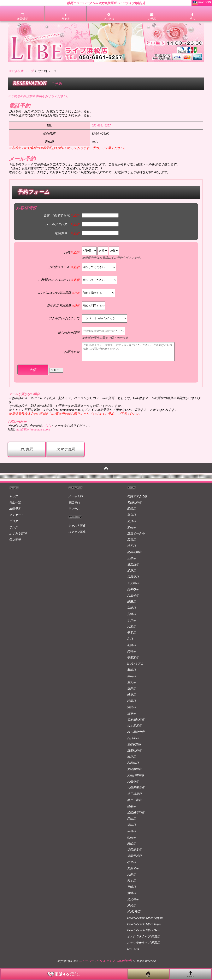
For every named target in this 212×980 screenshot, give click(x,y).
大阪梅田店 (134, 769)
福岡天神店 (134, 856)
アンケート (16, 515)
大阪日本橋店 (136, 775)
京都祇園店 (134, 744)
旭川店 (131, 515)
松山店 (131, 837)
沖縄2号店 (134, 912)
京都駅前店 (134, 750)
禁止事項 (15, 540)
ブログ (13, 521)
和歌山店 (133, 763)
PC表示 (27, 449)
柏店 (130, 639)
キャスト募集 (77, 526)
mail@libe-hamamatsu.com (33, 429)
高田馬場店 (134, 552)
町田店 (131, 602)
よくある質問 (18, 534)
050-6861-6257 (101, 125)
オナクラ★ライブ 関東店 (143, 936)
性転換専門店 (136, 812)
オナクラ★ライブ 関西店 (143, 943)
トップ (13, 496)
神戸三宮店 (134, 800)
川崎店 (131, 614)
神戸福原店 (134, 794)
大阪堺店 (133, 781)
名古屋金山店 (136, 732)
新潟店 (131, 670)
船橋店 (131, 645)
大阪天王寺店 (136, 788)
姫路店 (131, 806)
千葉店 (131, 633)
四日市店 (133, 738)
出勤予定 (15, 509)
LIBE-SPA (133, 949)
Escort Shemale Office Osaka (144, 930)
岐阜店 (131, 695)
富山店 (131, 676)
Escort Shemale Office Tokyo (144, 924)
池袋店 (131, 571)
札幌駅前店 (134, 503)
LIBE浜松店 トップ (21, 71)
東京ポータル (136, 534)
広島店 (131, 831)
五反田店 (133, 583)
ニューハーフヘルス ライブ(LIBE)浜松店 (105, 961)
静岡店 (131, 701)
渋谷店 (131, 546)
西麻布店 (133, 589)
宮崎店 (131, 893)
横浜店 (131, 608)
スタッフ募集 (77, 532)
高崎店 (131, 651)
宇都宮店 (133, 658)
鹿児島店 (133, 899)
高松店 (131, 843)
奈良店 (131, 757)
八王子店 (133, 596)
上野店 (131, 558)
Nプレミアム (135, 664)
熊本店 (131, 881)
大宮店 (131, 627)
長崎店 (131, 887)
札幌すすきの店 (137, 496)
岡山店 (131, 819)
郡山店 (131, 527)
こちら (46, 426)
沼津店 (131, 713)
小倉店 (131, 862)
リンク (13, 527)
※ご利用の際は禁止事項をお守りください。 (39, 96)
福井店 (131, 689)
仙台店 (131, 521)
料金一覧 (15, 503)
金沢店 (131, 682)
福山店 (131, 825)
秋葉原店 (133, 565)
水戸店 (131, 620)
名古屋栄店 (134, 726)
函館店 (131, 509)
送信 (33, 370)
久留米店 (133, 868)
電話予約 (74, 503)
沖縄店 (131, 905)
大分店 (131, 874)
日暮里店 (133, 577)
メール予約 (75, 496)
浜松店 (131, 707)
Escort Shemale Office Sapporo (145, 918)
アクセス (74, 509)
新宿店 (131, 540)
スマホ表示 (66, 449)
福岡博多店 (134, 850)
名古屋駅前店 (136, 720)
